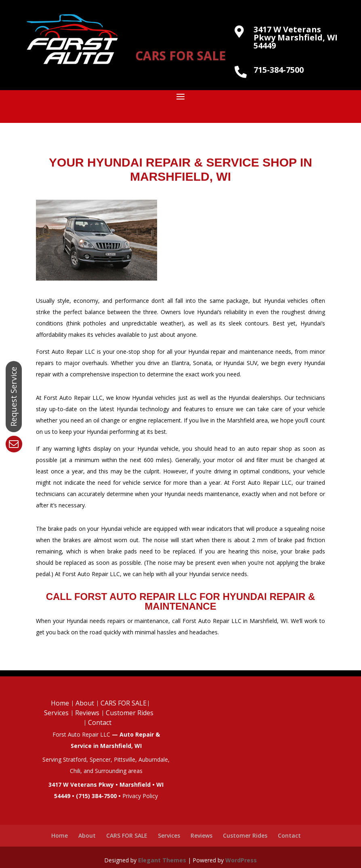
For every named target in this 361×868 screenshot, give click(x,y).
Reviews (87, 713)
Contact (100, 722)
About (85, 703)
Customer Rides (130, 713)
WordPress (241, 860)
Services (56, 713)
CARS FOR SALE (180, 56)
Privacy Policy (140, 796)
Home (60, 703)
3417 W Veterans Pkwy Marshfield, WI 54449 (296, 37)
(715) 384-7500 (96, 796)
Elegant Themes (162, 860)
